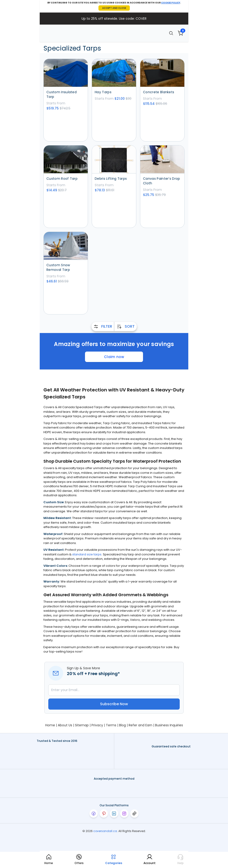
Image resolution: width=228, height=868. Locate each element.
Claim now (114, 357)
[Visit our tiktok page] (134, 814)
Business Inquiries (169, 725)
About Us (65, 725)
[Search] (171, 33)
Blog (122, 725)
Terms (111, 725)
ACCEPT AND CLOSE (114, 8)
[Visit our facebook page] (94, 814)
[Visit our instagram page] (124, 814)
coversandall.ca (105, 831)
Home (50, 725)
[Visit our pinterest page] (104, 814)
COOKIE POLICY (171, 3)
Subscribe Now (114, 704)
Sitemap (82, 725)
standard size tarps (87, 554)
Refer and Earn (140, 725)
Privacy (97, 725)
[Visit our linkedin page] (114, 814)
